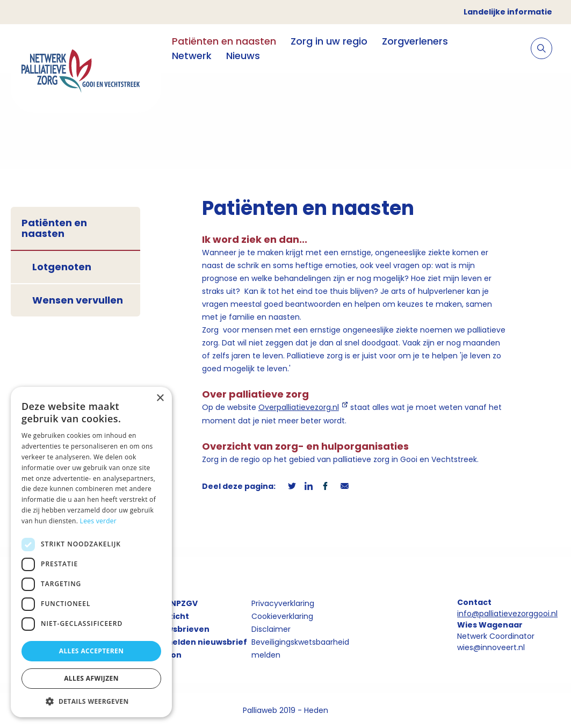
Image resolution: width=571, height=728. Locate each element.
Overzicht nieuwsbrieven (179, 623)
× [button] (160, 398)
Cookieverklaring (282, 616)
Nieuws (243, 56)
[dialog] (91, 552)
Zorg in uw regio (329, 41)
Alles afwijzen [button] (91, 678)
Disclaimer (271, 629)
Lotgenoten (62, 267)
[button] (91, 701)
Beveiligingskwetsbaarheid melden (300, 648)
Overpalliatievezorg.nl (299, 407)
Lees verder (99, 521)
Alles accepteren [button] (92, 651)
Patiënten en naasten (224, 41)
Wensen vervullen (78, 300)
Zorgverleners (415, 41)
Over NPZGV (173, 603)
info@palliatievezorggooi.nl (507, 614)
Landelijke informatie (508, 12)
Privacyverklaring (283, 603)
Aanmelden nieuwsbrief (198, 642)
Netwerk (192, 56)
